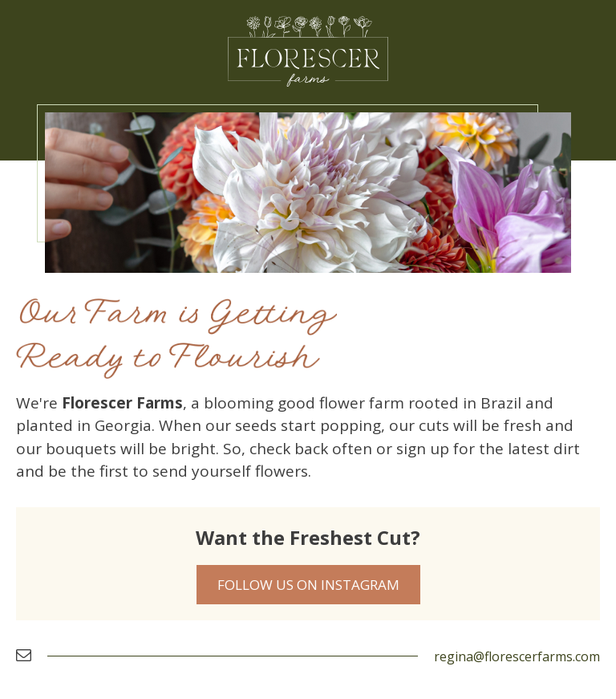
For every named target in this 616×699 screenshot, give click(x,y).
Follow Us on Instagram (308, 585)
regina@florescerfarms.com (517, 656)
